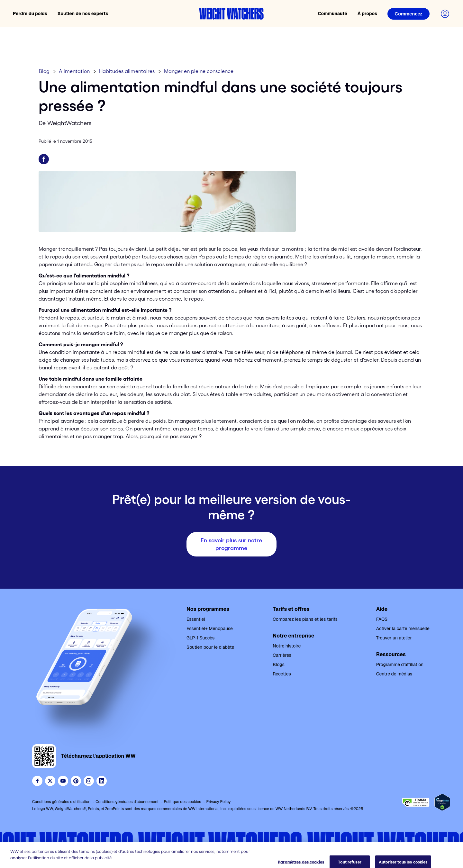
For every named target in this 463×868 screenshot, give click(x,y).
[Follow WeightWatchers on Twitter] (50, 781)
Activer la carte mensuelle (403, 628)
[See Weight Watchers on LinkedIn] (102, 781)
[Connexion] (409, 14)
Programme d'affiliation (400, 665)
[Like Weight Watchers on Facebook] (37, 781)
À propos (367, 14)
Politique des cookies (182, 802)
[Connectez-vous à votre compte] (445, 14)
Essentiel (196, 619)
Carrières (282, 655)
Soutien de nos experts (83, 14)
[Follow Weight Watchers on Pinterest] (76, 781)
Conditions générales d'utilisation (61, 802)
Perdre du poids (30, 14)
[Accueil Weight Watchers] (232, 14)
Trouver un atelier (394, 638)
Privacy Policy (218, 802)
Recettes (282, 674)
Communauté (332, 14)
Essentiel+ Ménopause (210, 628)
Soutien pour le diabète (210, 647)
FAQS (382, 619)
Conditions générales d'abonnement (127, 802)
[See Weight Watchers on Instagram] (89, 781)
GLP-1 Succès (200, 638)
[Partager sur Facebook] (44, 159)
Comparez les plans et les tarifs (305, 619)
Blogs (278, 665)
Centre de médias (394, 674)
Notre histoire (287, 646)
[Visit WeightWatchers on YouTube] (63, 781)
